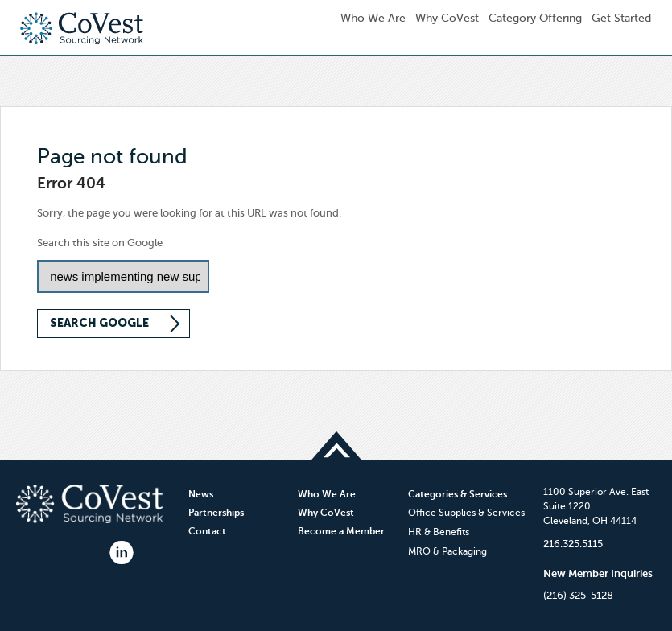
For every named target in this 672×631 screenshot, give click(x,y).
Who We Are (327, 494)
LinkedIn (122, 553)
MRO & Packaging (447, 551)
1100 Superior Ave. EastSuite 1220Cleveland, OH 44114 (596, 506)
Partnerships (216, 513)
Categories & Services (458, 494)
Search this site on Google (100, 243)
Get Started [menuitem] (621, 18)
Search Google (99, 323)
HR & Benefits (439, 532)
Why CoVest (326, 513)
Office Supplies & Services (466, 513)
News (201, 494)
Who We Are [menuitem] (373, 18)
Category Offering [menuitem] (535, 18)
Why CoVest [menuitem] (447, 18)
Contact (207, 531)
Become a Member (341, 531)
